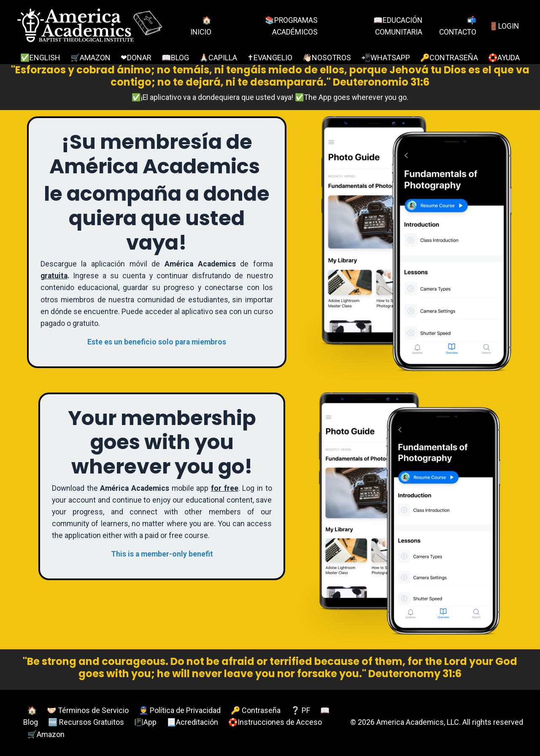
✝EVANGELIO (270, 58)
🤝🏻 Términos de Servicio (88, 710)
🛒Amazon (46, 735)
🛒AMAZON (90, 58)
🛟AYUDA (504, 58)
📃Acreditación (192, 722)
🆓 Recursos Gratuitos (86, 722)
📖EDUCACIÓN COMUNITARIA (396, 26)
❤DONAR (136, 58)
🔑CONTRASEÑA (449, 58)
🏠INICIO (200, 26)
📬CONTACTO (456, 26)
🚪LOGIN (504, 26)
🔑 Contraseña (256, 710)
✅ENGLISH (40, 58)
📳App (145, 722)
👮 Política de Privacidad (180, 710)
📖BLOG (175, 58)
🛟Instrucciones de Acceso (275, 722)
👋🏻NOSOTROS (327, 58)
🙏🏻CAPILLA (218, 58)
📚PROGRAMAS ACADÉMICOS (290, 26)
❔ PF (300, 710)
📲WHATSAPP (386, 58)
